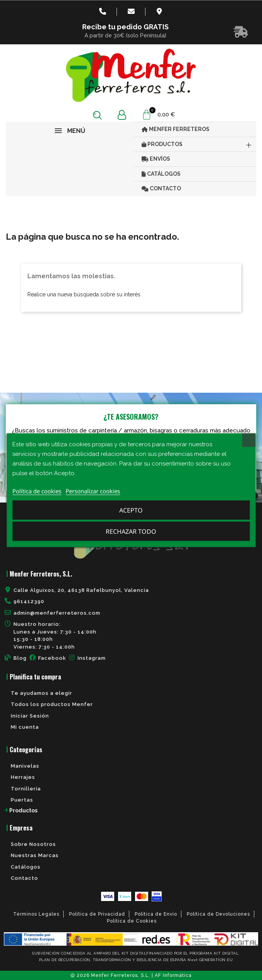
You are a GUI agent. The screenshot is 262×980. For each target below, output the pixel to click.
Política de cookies (37, 491)
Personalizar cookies (93, 491)
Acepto (131, 510)
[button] (97, 115)
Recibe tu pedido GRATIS (125, 27)
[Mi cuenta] (122, 115)
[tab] (131, 810)
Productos (23, 810)
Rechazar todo (131, 531)
